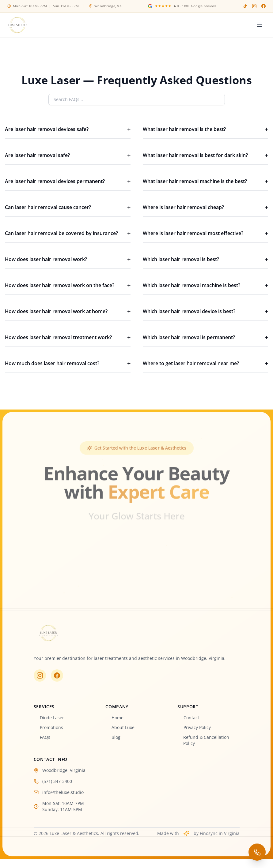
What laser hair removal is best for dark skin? (206, 155)
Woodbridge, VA (105, 6)
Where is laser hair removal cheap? (206, 207)
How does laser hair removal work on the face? (68, 285)
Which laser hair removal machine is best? (206, 285)
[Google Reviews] (182, 6)
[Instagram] (254, 6)
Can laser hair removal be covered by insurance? (68, 233)
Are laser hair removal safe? (68, 155)
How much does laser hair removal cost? (68, 363)
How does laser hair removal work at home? (68, 311)
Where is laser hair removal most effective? (206, 233)
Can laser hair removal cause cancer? (68, 207)
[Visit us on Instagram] (40, 675)
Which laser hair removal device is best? (206, 311)
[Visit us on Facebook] (57, 675)
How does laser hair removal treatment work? (68, 337)
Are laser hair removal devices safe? (68, 129)
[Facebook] (264, 6)
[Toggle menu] (260, 25)
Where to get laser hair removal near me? (206, 363)
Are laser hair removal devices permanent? (68, 181)
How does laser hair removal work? (68, 259)
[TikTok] (245, 6)
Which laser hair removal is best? (206, 259)
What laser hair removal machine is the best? (206, 181)
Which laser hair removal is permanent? (206, 337)
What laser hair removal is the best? (206, 129)
